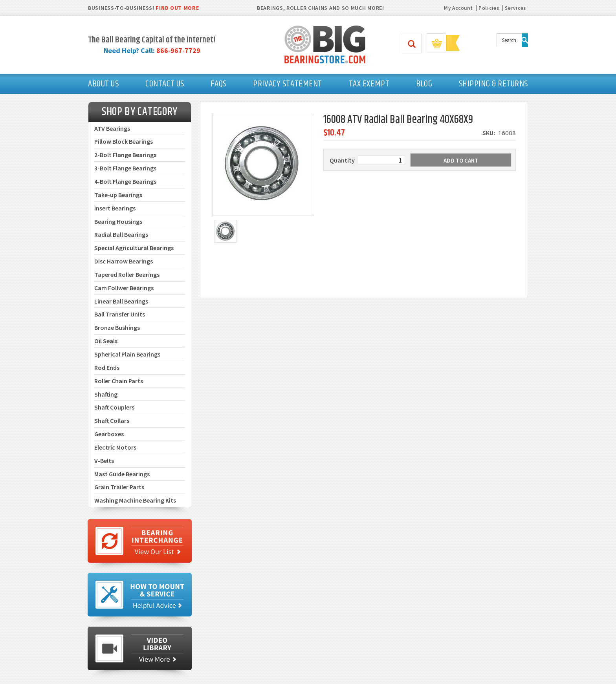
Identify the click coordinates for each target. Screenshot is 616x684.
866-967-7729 (178, 50)
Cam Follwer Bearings (124, 288)
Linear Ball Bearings (121, 301)
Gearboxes (109, 434)
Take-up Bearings (118, 195)
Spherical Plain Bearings (127, 354)
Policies (489, 8)
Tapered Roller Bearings (127, 274)
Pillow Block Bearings (124, 141)
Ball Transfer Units (120, 314)
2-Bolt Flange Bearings (125, 155)
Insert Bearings (115, 208)
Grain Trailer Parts (119, 487)
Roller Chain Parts (119, 381)
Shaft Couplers (114, 407)
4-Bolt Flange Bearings (125, 181)
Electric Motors (115, 447)
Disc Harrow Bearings (124, 261)
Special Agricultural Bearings (134, 248)
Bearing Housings (118, 221)
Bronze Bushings (117, 327)
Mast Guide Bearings (122, 474)
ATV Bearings (112, 128)
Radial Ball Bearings (121, 234)
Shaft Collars (112, 421)
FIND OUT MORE (177, 8)
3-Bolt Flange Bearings (125, 168)
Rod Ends (107, 368)
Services (515, 8)
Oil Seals (106, 341)
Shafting (106, 394)
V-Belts (104, 461)
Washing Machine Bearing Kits (135, 500)
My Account (458, 8)
